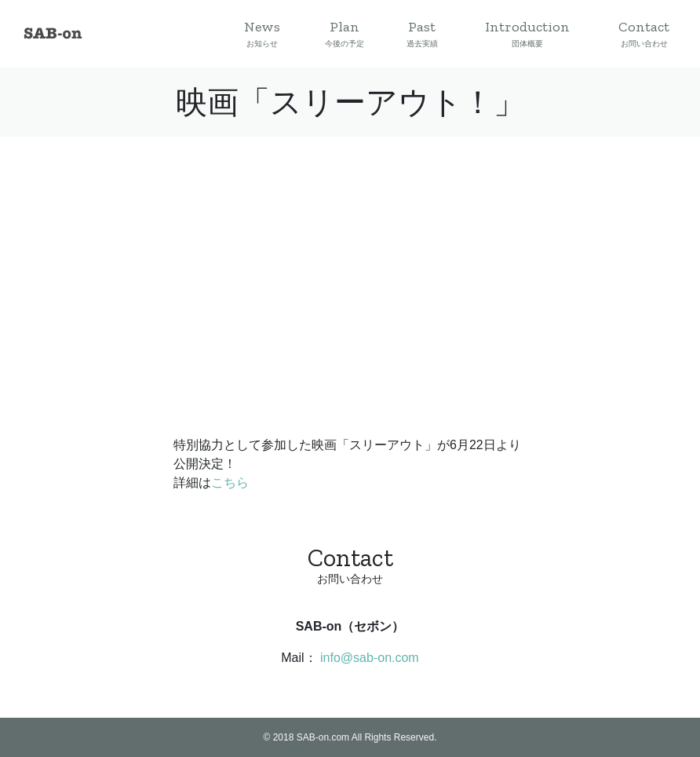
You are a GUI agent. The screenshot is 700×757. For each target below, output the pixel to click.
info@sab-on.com (370, 658)
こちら (230, 483)
